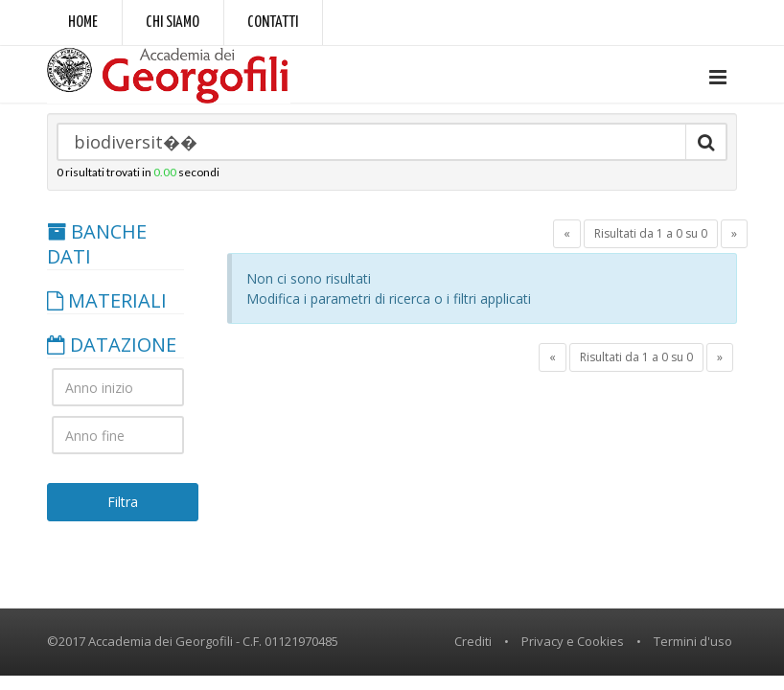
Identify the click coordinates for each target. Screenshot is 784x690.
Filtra (123, 502)
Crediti (473, 641)
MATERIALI (107, 301)
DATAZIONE (112, 345)
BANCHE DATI (97, 244)
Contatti (273, 23)
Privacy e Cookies (573, 641)
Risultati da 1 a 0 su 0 (651, 233)
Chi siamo (173, 23)
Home (83, 23)
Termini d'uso (693, 641)
